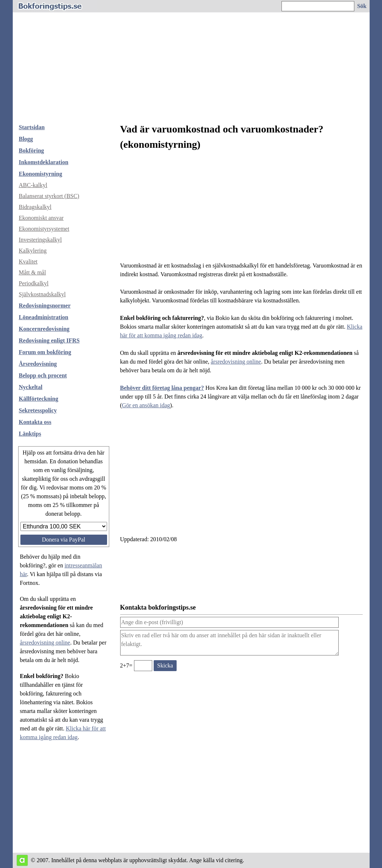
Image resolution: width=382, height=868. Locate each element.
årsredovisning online (45, 643)
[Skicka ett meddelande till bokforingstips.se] (165, 666)
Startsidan (32, 127)
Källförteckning (39, 399)
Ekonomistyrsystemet (44, 229)
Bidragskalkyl (35, 207)
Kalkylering (33, 251)
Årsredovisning (38, 364)
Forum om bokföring (45, 352)
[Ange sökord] (318, 6)
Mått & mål (33, 272)
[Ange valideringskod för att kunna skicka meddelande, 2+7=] (143, 666)
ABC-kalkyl (33, 185)
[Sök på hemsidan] (362, 6)
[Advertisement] (191, 63)
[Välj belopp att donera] (64, 526)
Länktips (30, 434)
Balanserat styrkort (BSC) (49, 196)
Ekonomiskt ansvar (41, 218)
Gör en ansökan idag (146, 405)
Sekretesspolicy (38, 410)
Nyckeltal (31, 387)
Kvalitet (28, 261)
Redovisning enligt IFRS (49, 340)
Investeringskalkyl (40, 240)
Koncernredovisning (44, 329)
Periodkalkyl (34, 283)
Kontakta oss (35, 422)
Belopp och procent (43, 375)
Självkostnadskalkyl (42, 294)
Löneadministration (44, 317)
